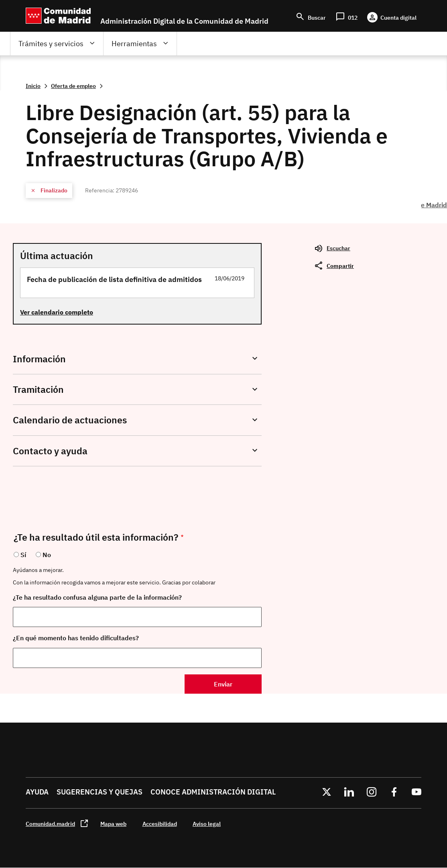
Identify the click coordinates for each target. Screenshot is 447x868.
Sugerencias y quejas (100, 792)
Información (39, 359)
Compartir (340, 266)
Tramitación (38, 389)
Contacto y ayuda (50, 451)
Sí (23, 555)
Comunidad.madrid (50, 824)
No (47, 555)
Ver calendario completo (57, 312)
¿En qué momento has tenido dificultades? (76, 638)
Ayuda (37, 792)
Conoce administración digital (213, 792)
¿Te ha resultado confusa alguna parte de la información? (97, 597)
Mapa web (113, 824)
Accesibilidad (160, 824)
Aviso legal (207, 824)
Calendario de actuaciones (70, 420)
